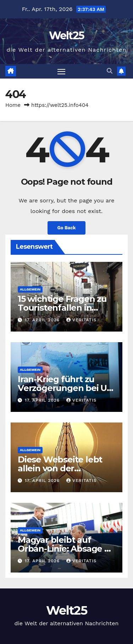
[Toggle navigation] (61, 71)
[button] (110, 71)
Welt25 (67, 36)
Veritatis (81, 320)
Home (13, 105)
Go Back (67, 228)
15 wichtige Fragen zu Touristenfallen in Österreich (62, 308)
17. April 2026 (43, 320)
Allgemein (30, 289)
